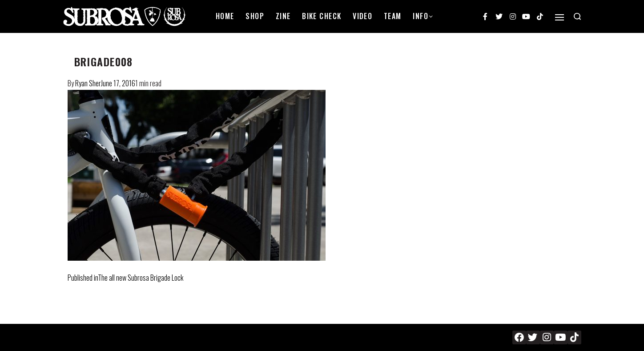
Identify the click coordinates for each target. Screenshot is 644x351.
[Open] (559, 17)
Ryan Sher (88, 83)
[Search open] (577, 16)
